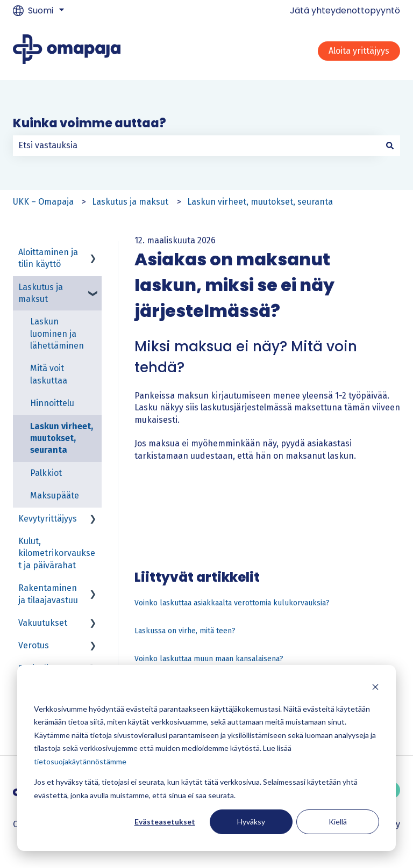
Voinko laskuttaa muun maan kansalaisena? (209, 659)
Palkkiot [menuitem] (46, 473)
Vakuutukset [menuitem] (43, 623)
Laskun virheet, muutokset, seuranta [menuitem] (62, 438)
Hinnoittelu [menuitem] (52, 403)
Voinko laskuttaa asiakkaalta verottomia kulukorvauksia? (232, 603)
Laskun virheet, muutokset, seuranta (260, 202)
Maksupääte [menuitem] (55, 496)
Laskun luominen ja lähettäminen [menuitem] (57, 334)
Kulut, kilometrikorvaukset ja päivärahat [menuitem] (57, 553)
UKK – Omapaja (43, 202)
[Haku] (390, 146)
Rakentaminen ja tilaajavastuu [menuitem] (48, 594)
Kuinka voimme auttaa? (90, 123)
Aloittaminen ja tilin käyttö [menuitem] (48, 258)
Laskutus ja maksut (130, 202)
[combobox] (196, 146)
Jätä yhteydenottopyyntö (345, 11)
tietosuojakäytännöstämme (80, 761)
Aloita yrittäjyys (359, 51)
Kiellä (338, 822)
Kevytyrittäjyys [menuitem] (48, 519)
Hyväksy (251, 822)
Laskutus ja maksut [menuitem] (41, 293)
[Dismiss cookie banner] (375, 688)
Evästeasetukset (165, 822)
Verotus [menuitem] (34, 645)
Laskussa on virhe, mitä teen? (185, 631)
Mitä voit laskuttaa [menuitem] (49, 374)
